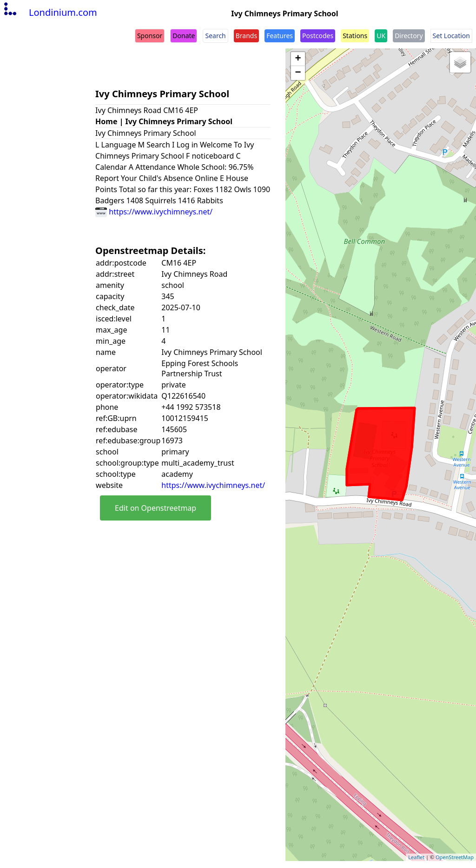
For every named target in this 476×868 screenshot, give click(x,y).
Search (215, 36)
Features (280, 36)
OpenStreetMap (455, 857)
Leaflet (416, 857)
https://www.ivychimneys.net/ (154, 212)
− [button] (298, 73)
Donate (184, 36)
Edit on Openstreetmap (155, 508)
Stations (355, 36)
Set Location (451, 36)
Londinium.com (50, 12)
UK (381, 36)
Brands (246, 36)
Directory (409, 36)
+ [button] (298, 59)
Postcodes (318, 36)
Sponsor (150, 36)
